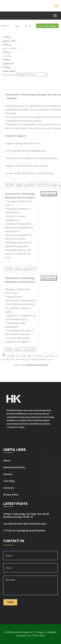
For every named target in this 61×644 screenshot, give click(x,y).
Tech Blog (9, 481)
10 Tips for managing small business (24, 531)
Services (8, 474)
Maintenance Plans (14, 467)
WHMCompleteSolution (37, 365)
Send (10, 602)
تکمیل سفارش (9, 71)
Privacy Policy (11, 495)
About (7, 461)
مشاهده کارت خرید (47, 26)
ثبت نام (28, 26)
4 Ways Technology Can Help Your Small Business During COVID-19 (26, 515)
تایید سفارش (8, 63)
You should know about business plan (25, 524)
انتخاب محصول (9, 41)
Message (30, 585)
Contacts (9, 488)
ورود (17, 26)
